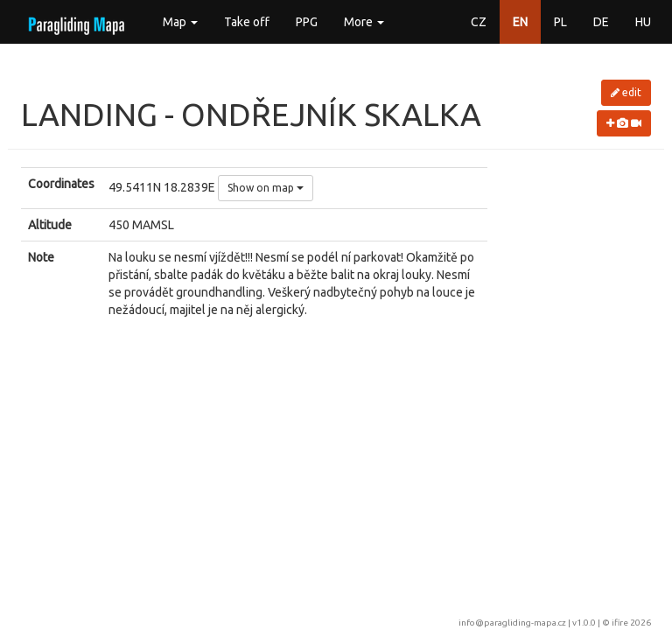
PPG (307, 22)
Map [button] (180, 22)
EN (520, 22)
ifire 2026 (631, 623)
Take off (247, 22)
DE (601, 22)
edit (626, 92)
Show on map (266, 188)
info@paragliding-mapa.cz (512, 623)
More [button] (364, 22)
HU (643, 22)
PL (560, 22)
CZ (479, 22)
